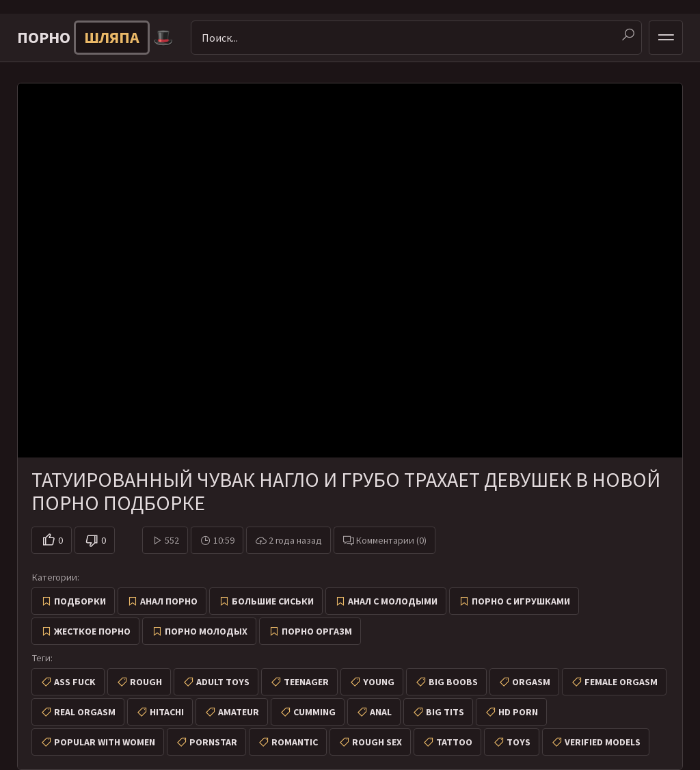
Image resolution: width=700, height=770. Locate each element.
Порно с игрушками (521, 601)
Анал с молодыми (393, 601)
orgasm (531, 682)
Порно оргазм (317, 631)
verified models (603, 742)
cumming (314, 712)
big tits (445, 712)
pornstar (213, 742)
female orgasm (621, 682)
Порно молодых (206, 631)
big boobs (453, 682)
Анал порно (169, 601)
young (379, 682)
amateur (239, 712)
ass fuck (75, 682)
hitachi (167, 712)
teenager (306, 682)
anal (381, 712)
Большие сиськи (273, 601)
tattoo (454, 742)
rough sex (377, 742)
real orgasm (85, 712)
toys (519, 742)
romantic (295, 742)
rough (146, 682)
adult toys (223, 682)
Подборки (80, 601)
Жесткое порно (92, 631)
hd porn (518, 712)
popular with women (105, 742)
